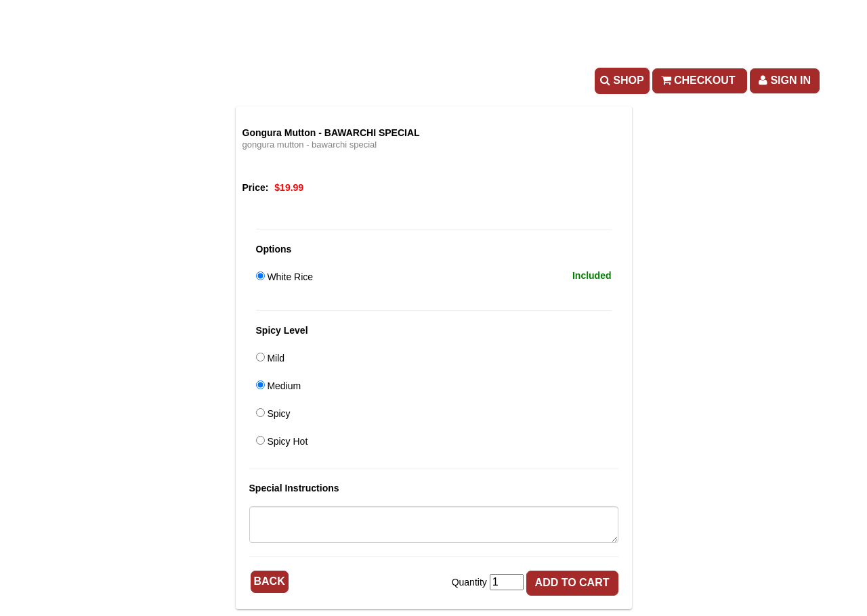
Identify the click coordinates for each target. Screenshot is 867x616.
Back (270, 581)
